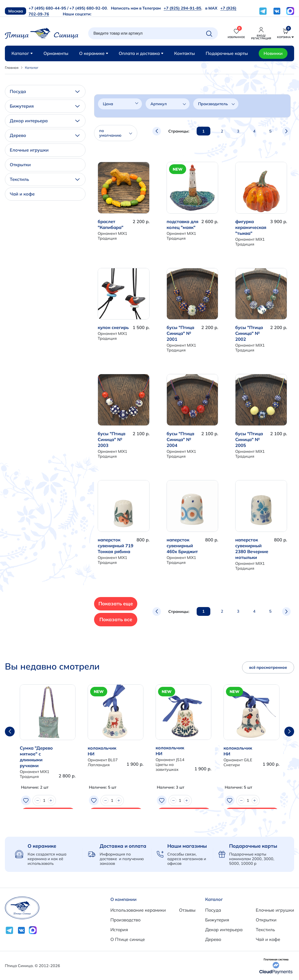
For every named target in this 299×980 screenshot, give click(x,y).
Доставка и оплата (123, 846)
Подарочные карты (227, 53)
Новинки (273, 53)
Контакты (185, 53)
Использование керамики (138, 910)
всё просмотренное (268, 667)
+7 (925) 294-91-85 (182, 8)
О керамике (94, 53)
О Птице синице (128, 939)
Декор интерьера (45, 121)
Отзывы (187, 910)
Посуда (45, 91)
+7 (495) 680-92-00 (88, 8)
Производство (125, 920)
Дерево (45, 135)
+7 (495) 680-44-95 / (48, 8)
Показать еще (129, 603)
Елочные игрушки (29, 150)
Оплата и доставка (141, 53)
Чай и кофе (22, 194)
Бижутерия (45, 106)
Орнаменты (56, 53)
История (119, 930)
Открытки (20, 165)
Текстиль (45, 179)
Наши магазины (187, 846)
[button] (289, 732)
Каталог (22, 53)
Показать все (129, 619)
